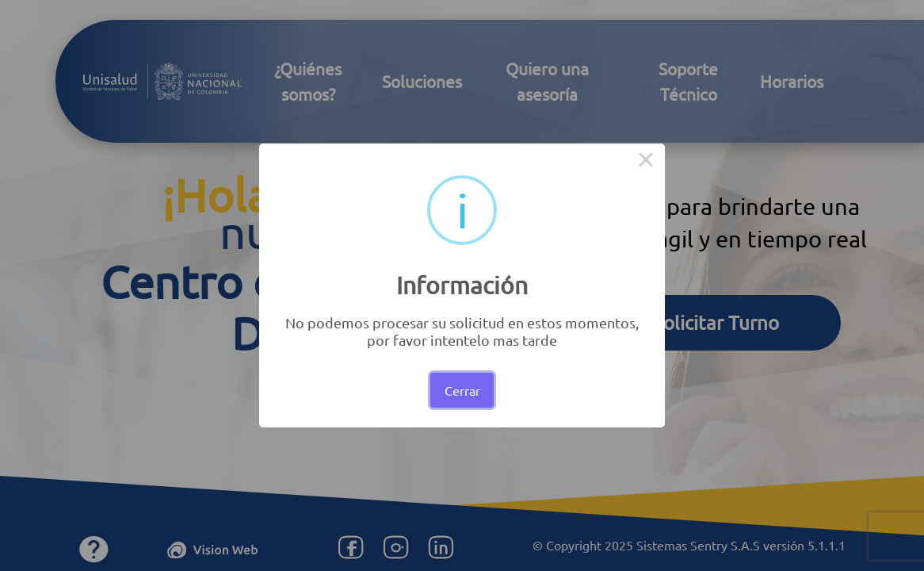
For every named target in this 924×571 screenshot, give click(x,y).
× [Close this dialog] (646, 163)
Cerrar (462, 390)
